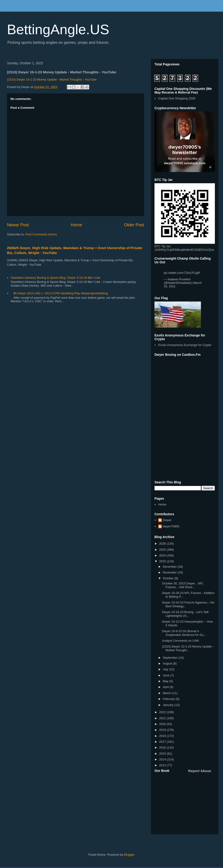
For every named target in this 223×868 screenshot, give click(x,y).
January (169, 705)
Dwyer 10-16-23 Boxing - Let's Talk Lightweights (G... (185, 614)
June (167, 675)
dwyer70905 (171, 526)
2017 (163, 742)
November (170, 572)
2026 (163, 544)
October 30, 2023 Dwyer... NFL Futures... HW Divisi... (183, 585)
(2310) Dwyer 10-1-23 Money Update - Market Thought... (188, 648)
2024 (163, 555)
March (167, 693)
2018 (163, 736)
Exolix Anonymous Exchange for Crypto (185, 345)
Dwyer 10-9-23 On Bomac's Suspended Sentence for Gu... (184, 633)
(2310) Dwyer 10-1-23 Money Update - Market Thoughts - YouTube (52, 80)
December (170, 567)
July (166, 669)
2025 (163, 550)
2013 (163, 765)
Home (77, 225)
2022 (163, 712)
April (166, 687)
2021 (163, 718)
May (166, 681)
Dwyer (167, 520)
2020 (163, 724)
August (168, 663)
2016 (163, 748)
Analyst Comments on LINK (180, 641)
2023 (163, 561)
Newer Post (18, 225)
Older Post (134, 225)
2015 (163, 754)
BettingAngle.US (58, 29)
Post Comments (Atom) (41, 234)
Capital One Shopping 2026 (177, 98)
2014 (163, 759)
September (171, 658)
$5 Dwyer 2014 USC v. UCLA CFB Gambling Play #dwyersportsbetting (61, 293)
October (169, 578)
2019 (163, 730)
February (169, 699)
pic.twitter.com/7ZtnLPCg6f (182, 273)
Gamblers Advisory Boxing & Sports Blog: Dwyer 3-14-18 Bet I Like (56, 278)
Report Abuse (200, 771)
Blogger (129, 855)
